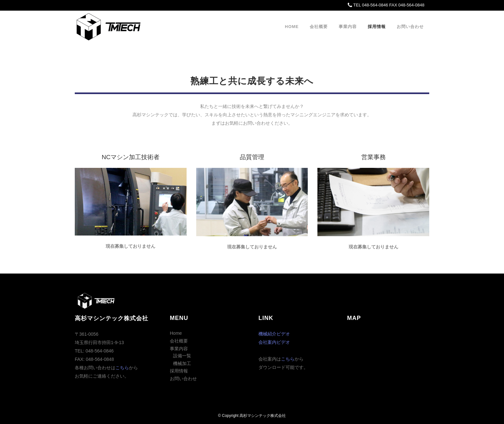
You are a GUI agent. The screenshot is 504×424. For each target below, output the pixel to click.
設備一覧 (182, 356)
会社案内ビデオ (274, 342)
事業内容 (179, 349)
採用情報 (179, 371)
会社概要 (179, 341)
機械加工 (182, 363)
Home (176, 333)
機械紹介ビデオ (274, 334)
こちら (122, 368)
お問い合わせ (183, 379)
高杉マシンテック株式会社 (263, 416)
